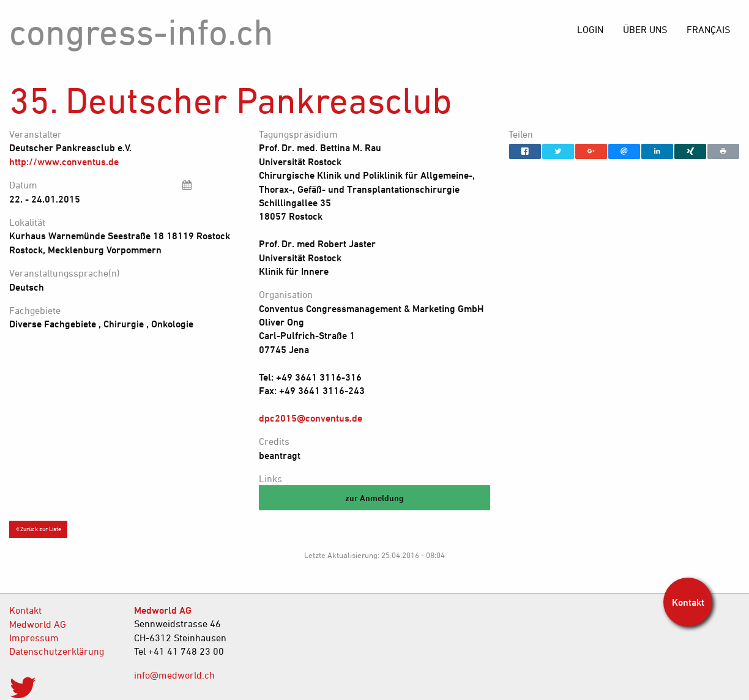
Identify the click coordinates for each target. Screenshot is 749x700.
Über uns (645, 29)
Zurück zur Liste (39, 529)
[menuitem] (708, 29)
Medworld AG (38, 624)
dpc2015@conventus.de (311, 418)
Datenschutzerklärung (57, 651)
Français (708, 29)
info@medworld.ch (174, 675)
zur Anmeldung (374, 498)
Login (590, 29)
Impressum (34, 638)
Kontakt (25, 610)
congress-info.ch (141, 32)
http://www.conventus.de (64, 162)
